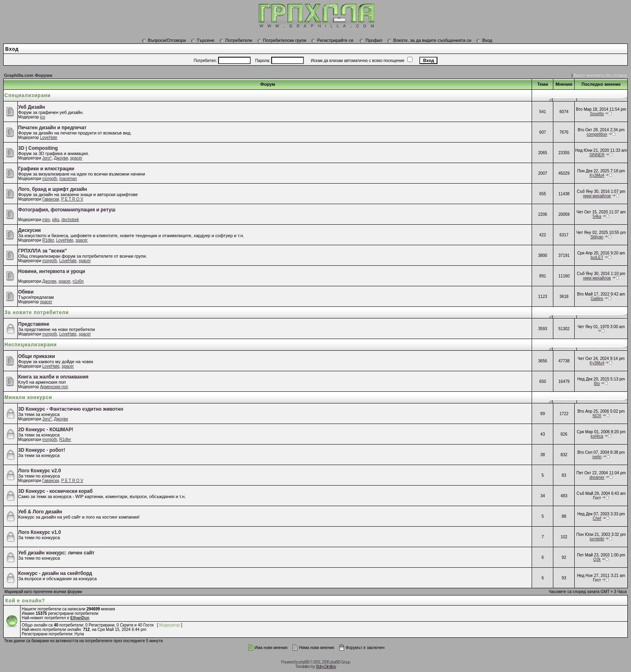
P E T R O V (72, 199)
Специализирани (28, 95)
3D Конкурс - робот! (42, 450)
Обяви (26, 292)
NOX (597, 416)
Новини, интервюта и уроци (52, 271)
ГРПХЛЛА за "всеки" (42, 251)
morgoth (50, 179)
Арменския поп (54, 387)
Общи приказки (37, 356)
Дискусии (29, 230)
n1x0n (78, 281)
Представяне (34, 324)
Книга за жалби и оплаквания (53, 377)
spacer (76, 158)
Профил (371, 40)
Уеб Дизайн (32, 107)
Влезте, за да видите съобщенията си (429, 40)
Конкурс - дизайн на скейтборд (55, 573)
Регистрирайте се (332, 40)
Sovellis (597, 114)
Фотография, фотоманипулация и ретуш (67, 210)
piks (56, 220)
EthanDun (80, 618)
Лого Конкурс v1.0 (39, 532)
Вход (484, 40)
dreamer (597, 477)
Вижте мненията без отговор (600, 75)
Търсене (203, 40)
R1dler (48, 240)
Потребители (236, 40)
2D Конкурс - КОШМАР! (46, 430)
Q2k (597, 559)
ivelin (597, 457)
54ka (597, 216)
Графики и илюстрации (46, 169)
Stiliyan (597, 237)
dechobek (70, 220)
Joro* (47, 158)
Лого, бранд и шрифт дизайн (53, 189)
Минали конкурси (28, 397)
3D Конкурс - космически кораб (55, 491)
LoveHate (48, 138)
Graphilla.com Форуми (28, 75)
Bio (597, 384)
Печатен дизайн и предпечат (52, 128)
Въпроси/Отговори (164, 40)
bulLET (597, 257)
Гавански (51, 199)
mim (46, 220)
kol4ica (597, 436)
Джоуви (61, 158)
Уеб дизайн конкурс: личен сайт (56, 553)
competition (597, 134)
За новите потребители (37, 312)
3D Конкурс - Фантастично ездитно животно (71, 409)
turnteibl (597, 539)
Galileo (597, 299)
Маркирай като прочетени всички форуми (43, 592)
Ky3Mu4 (597, 175)
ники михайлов (597, 196)
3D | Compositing (38, 148)
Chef (597, 518)
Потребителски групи (282, 40)
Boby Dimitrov (326, 667)
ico (42, 117)
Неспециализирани (31, 345)
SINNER (597, 155)
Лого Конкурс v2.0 (39, 471)
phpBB (304, 662)
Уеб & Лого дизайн (40, 512)
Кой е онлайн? (25, 601)
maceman (68, 179)
